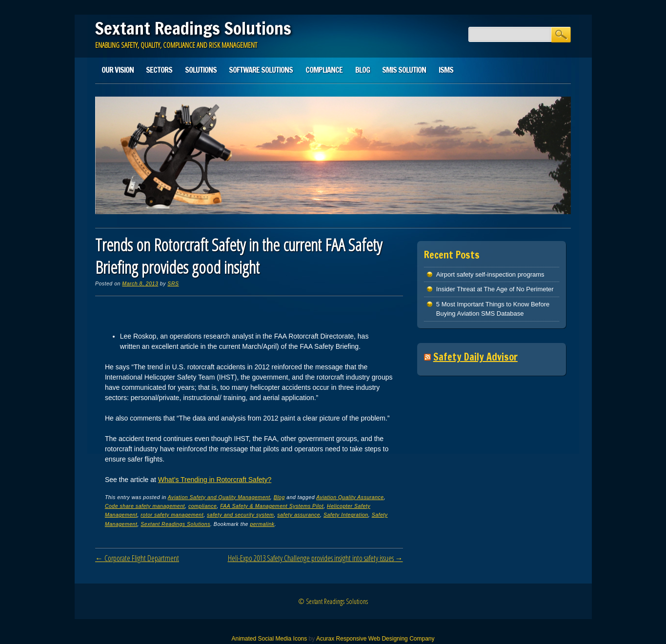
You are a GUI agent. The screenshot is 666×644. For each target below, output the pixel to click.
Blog (363, 70)
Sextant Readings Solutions (193, 28)
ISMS (446, 70)
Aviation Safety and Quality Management (219, 497)
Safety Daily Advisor (475, 357)
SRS (173, 283)
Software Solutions (261, 70)
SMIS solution (404, 70)
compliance (202, 506)
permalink (262, 524)
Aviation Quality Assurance (350, 497)
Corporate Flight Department (137, 558)
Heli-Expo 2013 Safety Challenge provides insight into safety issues (315, 558)
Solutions (201, 70)
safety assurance (299, 515)
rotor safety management (172, 515)
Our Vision (118, 70)
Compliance (324, 70)
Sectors (159, 70)
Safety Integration (346, 515)
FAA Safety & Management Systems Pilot (272, 506)
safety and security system (240, 515)
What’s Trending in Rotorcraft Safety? (215, 480)
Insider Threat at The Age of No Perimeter (495, 289)
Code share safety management (145, 506)
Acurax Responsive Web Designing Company (375, 639)
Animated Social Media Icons (269, 639)
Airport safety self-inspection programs (490, 274)
